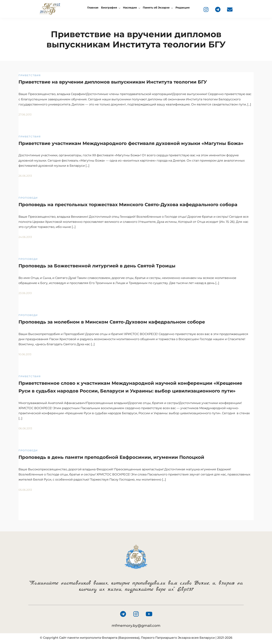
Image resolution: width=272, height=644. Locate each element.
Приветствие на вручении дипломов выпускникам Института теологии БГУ (113, 82)
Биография (109, 8)
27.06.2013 (25, 115)
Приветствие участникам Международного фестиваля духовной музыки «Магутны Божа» (131, 143)
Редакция (183, 8)
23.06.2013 (25, 293)
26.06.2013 (25, 176)
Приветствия (30, 75)
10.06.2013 (25, 354)
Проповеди (28, 198)
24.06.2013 (25, 237)
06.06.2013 (25, 428)
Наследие (130, 8)
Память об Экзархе (156, 8)
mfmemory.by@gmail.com (136, 626)
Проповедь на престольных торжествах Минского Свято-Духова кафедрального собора (128, 205)
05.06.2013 (25, 490)
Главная (93, 8)
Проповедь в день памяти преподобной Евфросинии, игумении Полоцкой (111, 457)
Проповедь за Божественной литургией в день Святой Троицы (97, 266)
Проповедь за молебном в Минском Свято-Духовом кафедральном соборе (112, 322)
